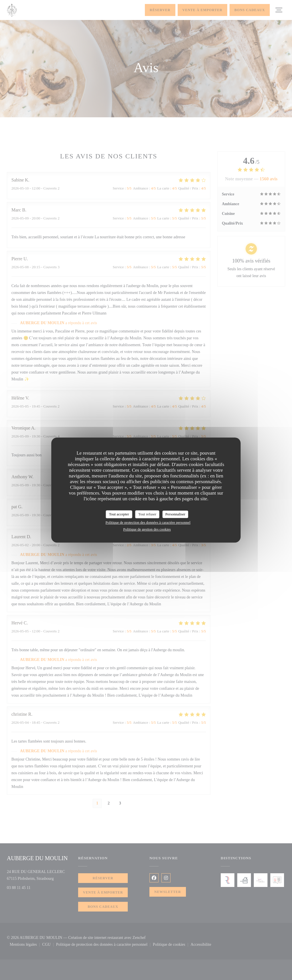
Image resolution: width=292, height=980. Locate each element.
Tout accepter (119, 514)
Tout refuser (147, 514)
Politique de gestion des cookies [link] (147, 529)
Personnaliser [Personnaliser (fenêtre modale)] (175, 514)
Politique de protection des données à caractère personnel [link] (148, 522)
